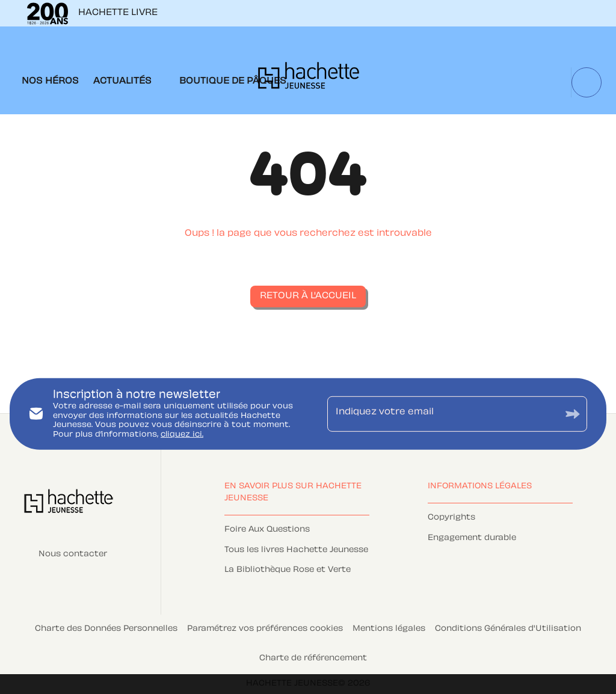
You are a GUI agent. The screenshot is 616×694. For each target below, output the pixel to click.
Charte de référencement (313, 659)
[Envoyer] (573, 414)
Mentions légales (389, 629)
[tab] (50, 82)
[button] (308, 296)
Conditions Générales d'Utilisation (508, 629)
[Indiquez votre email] (442, 414)
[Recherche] (587, 82)
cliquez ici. (182, 435)
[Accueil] (309, 79)
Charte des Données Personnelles (106, 629)
